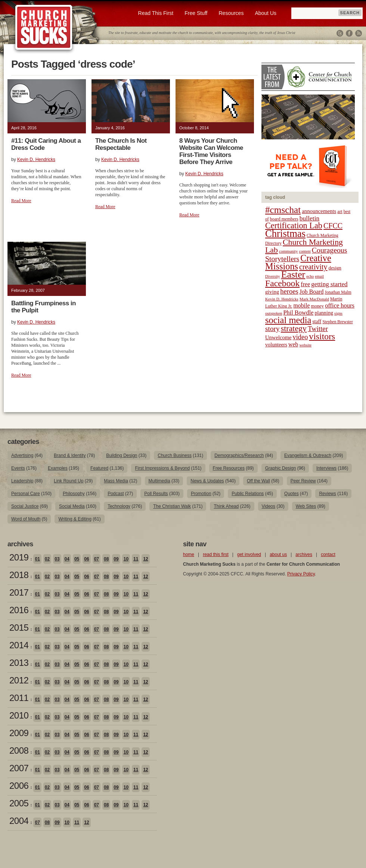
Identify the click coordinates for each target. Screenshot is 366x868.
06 (86, 559)
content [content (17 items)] (305, 251)
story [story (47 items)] (272, 329)
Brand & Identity (70, 455)
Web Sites (306, 506)
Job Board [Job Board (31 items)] (312, 292)
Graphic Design (281, 468)
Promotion (201, 494)
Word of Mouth (26, 519)
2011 (19, 698)
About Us (266, 13)
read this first (216, 555)
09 (116, 559)
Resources (231, 13)
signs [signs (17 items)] (338, 313)
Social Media (72, 506)
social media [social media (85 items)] (288, 320)
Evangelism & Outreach (308, 455)
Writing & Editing (75, 519)
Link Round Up (69, 481)
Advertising (22, 455)
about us (278, 555)
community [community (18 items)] (288, 251)
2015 (19, 628)
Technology (119, 506)
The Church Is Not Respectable (121, 144)
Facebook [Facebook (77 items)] (282, 283)
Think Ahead (226, 506)
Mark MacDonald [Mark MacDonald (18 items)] (314, 299)
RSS (359, 33)
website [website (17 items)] (306, 345)
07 (97, 559)
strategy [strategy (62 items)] (294, 328)
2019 (19, 557)
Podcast (116, 494)
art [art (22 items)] (340, 211)
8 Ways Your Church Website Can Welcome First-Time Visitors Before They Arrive (211, 151)
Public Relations (248, 494)
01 (37, 559)
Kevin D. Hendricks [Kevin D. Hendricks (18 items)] (282, 299)
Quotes (291, 494)
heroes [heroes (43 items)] (289, 291)
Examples (58, 468)
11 (136, 559)
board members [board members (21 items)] (284, 219)
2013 (19, 663)
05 (77, 559)
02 (47, 559)
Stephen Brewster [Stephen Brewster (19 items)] (337, 322)
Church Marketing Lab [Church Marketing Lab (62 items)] (304, 246)
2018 (19, 575)
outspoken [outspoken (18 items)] (274, 313)
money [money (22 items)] (317, 306)
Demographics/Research (239, 455)
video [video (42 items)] (300, 337)
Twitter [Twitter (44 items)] (318, 329)
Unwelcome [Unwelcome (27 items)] (278, 337)
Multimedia (159, 481)
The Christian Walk (172, 506)
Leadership (22, 481)
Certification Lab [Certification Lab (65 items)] (294, 226)
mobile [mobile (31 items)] (301, 305)
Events (18, 468)
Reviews (327, 494)
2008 (19, 750)
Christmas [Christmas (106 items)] (285, 234)
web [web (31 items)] (293, 344)
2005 (19, 803)
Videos (269, 506)
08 (106, 559)
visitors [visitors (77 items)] (322, 336)
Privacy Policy (301, 574)
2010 (19, 715)
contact (328, 555)
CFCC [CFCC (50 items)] (333, 226)
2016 (19, 610)
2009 (19, 733)
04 (67, 559)
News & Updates (207, 481)
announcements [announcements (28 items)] (319, 211)
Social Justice (25, 506)
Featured (99, 468)
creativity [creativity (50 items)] (313, 267)
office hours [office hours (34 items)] (340, 305)
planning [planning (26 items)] (324, 313)
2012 (19, 680)
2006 (19, 786)
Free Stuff (196, 13)
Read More (21, 201)
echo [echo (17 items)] (310, 276)
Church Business (175, 455)
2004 (19, 821)
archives (304, 555)
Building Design (122, 455)
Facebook (349, 33)
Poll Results (156, 494)
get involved (249, 555)
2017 (19, 592)
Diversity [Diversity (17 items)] (273, 276)
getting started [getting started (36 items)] (329, 284)
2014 (19, 645)
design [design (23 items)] (335, 268)
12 (145, 559)
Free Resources (229, 468)
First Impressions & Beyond (162, 468)
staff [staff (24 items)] (317, 322)
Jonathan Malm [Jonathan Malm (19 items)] (338, 292)
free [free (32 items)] (305, 284)
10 (126, 559)
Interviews (326, 468)
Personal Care (26, 494)
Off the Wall (258, 481)
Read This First (156, 13)
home (189, 555)
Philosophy (74, 494)
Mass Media (116, 481)
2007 (19, 768)
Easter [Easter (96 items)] (293, 274)
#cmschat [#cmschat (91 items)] (283, 210)
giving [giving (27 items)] (272, 292)
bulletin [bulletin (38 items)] (310, 218)
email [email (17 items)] (319, 276)
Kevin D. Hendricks (36, 160)
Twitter (340, 33)
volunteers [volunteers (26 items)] (276, 345)
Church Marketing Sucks (44, 28)
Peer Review (303, 481)
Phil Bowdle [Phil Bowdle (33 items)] (299, 313)
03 (57, 559)
